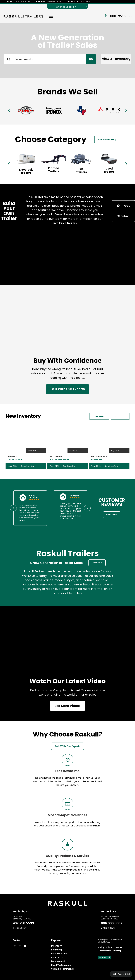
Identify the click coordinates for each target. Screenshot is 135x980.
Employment (58, 961)
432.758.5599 (23, 923)
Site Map (117, 951)
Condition (25, 466)
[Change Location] (67, 7)
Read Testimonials (61, 965)
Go (91, 59)
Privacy (110, 947)
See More (99, 416)
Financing (56, 950)
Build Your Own (59, 954)
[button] (115, 416)
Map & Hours (20, 928)
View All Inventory (116, 59)
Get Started (123, 211)
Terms (119, 947)
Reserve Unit (105, 957)
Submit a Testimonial (63, 969)
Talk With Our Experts (67, 389)
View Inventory (107, 139)
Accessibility (105, 951)
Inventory (56, 946)
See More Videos (68, 706)
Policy (101, 947)
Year (10, 466)
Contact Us (57, 957)
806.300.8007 (112, 923)
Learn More (97, 563)
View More (112, 515)
